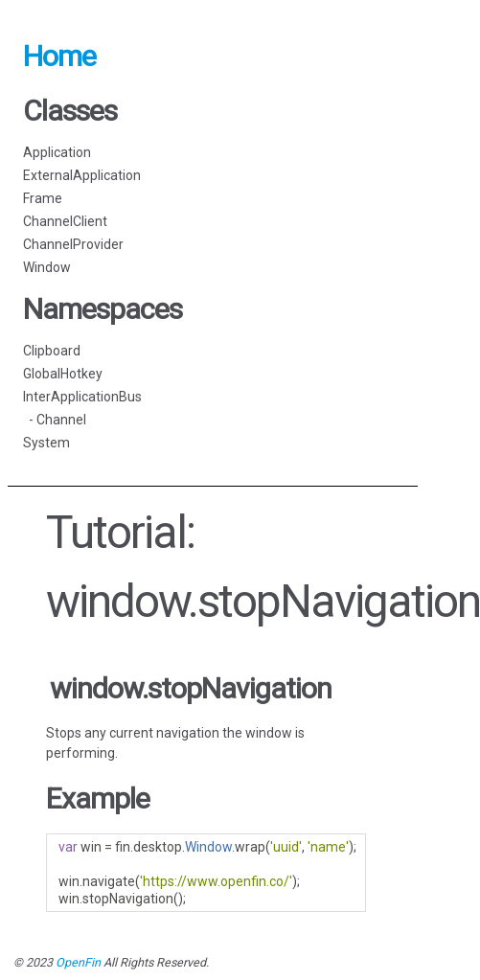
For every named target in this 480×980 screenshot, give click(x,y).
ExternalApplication (82, 175)
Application (57, 152)
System (46, 443)
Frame (43, 198)
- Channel (55, 420)
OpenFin (78, 962)
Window (47, 267)
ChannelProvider (73, 244)
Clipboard (52, 351)
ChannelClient (65, 221)
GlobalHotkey (63, 374)
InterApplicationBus (82, 397)
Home (59, 56)
